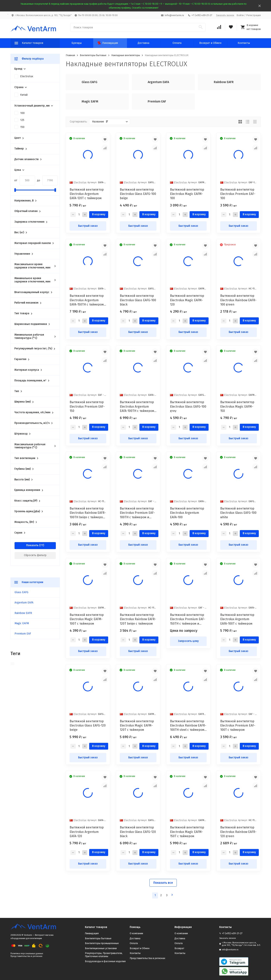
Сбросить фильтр (35, 555)
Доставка (143, 43)
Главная (70, 55)
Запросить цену (188, 641)
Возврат (179, 948)
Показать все (163, 883)
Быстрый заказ (88, 226)
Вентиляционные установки (101, 948)
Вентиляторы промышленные (102, 943)
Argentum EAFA (24, 603)
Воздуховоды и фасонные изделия (105, 961)
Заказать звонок (225, 15)
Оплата (177, 43)
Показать (32, 545)
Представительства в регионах (26, 956)
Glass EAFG (21, 592)
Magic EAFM (22, 623)
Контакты (244, 43)
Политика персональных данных (27, 954)
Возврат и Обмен (210, 43)
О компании (136, 933)
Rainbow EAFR (23, 613)
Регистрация (253, 15)
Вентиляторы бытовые (93, 55)
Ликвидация (108, 43)
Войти (240, 15)
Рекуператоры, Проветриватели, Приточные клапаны (104, 955)
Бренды (77, 43)
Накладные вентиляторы (126, 55)
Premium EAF (23, 634)
